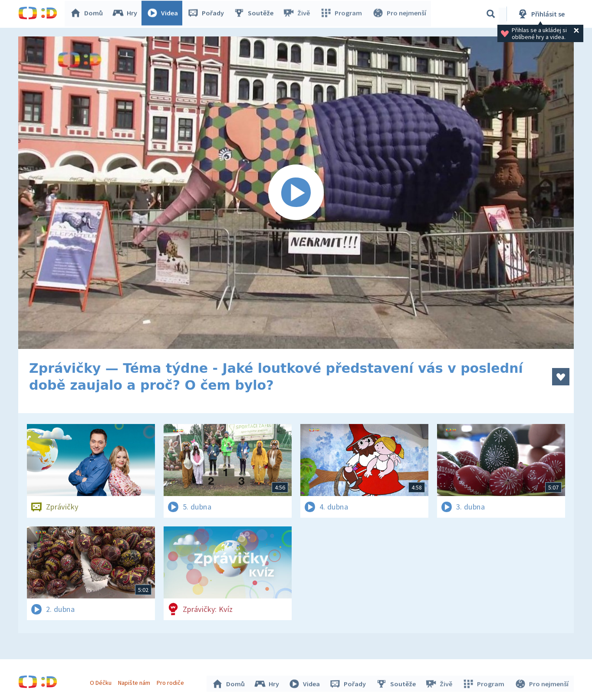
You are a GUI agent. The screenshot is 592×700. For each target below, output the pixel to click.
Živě (298, 14)
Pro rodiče (172, 682)
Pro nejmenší (399, 14)
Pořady (207, 14)
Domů (88, 14)
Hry (127, 14)
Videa (164, 14)
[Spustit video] (296, 193)
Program (342, 14)
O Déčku (102, 682)
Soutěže (255, 14)
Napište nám (135, 682)
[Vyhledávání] (491, 14)
